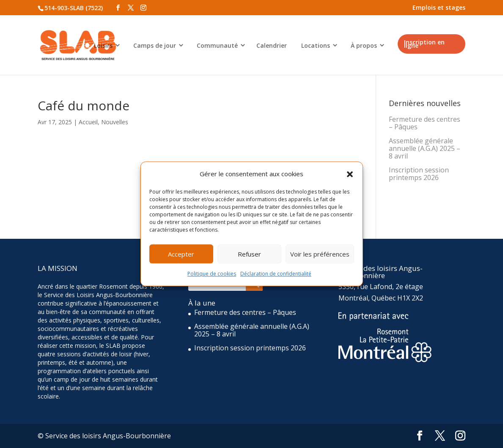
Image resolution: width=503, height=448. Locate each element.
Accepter (181, 254)
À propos (364, 45)
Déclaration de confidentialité (276, 274)
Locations (316, 45)
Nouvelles (115, 122)
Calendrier (272, 45)
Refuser (249, 254)
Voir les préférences (320, 254)
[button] (350, 174)
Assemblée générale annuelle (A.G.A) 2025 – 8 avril (425, 148)
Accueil (88, 122)
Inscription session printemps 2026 (419, 174)
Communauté (217, 45)
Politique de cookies (212, 274)
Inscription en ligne (424, 44)
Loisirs (103, 45)
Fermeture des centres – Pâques (425, 123)
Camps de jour (155, 45)
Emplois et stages (439, 7)
